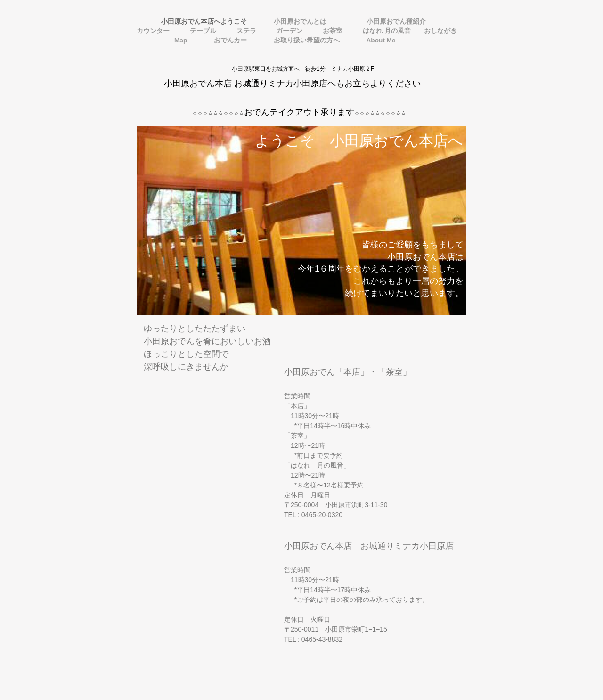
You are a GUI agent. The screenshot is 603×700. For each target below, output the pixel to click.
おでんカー (225, 40)
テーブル (201, 31)
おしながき (440, 31)
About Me (375, 40)
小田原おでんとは (294, 21)
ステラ (244, 31)
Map (165, 40)
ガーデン (287, 31)
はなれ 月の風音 (384, 31)
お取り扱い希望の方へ (301, 40)
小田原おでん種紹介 (384, 21)
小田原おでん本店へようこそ (195, 21)
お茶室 (330, 31)
